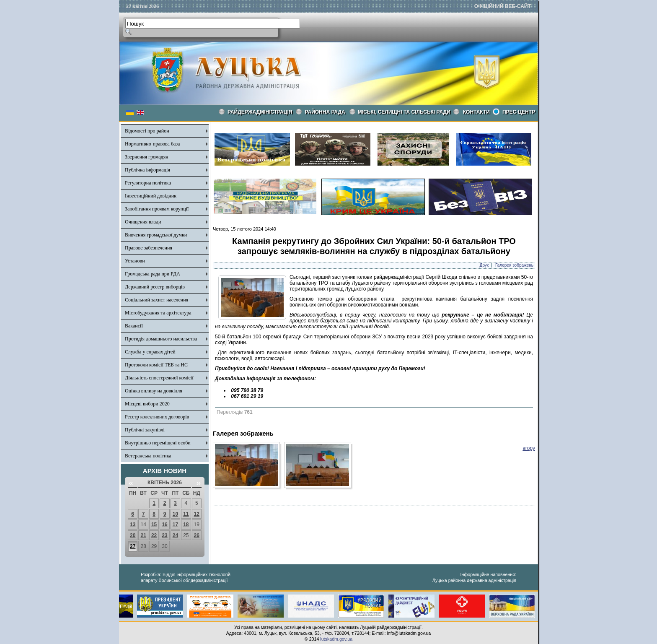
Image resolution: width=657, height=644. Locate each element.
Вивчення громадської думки (156, 235)
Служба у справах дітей (150, 352)
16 (164, 525)
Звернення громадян (147, 157)
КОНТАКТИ (476, 112)
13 (133, 525)
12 (197, 514)
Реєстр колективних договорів (157, 417)
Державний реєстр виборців (155, 287)
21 (143, 535)
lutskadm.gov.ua (336, 639)
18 (186, 525)
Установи (135, 261)
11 (186, 514)
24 (175, 535)
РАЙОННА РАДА (325, 112)
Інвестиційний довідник (151, 196)
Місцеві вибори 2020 (147, 404)
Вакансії (134, 326)
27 (133, 546)
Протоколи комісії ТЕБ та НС (156, 365)
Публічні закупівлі (145, 430)
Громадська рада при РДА (153, 274)
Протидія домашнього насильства (161, 339)
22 (154, 535)
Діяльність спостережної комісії (159, 378)
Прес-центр (519, 112)
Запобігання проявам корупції (157, 209)
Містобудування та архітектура (158, 313)
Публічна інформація (147, 170)
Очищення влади (143, 222)
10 (175, 514)
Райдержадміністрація (260, 112)
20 (133, 535)
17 (175, 525)
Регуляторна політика (148, 183)
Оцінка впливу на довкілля (154, 391)
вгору (529, 448)
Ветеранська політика (148, 456)
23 (164, 535)
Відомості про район (147, 131)
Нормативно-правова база (152, 144)
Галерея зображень (514, 265)
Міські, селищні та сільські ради (404, 112)
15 (154, 525)
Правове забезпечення (149, 248)
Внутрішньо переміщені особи (158, 443)
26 (197, 535)
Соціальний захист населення (156, 300)
